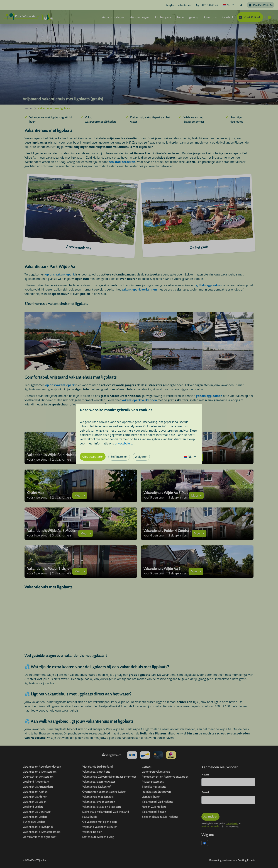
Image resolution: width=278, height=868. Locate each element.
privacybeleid (124, 443)
